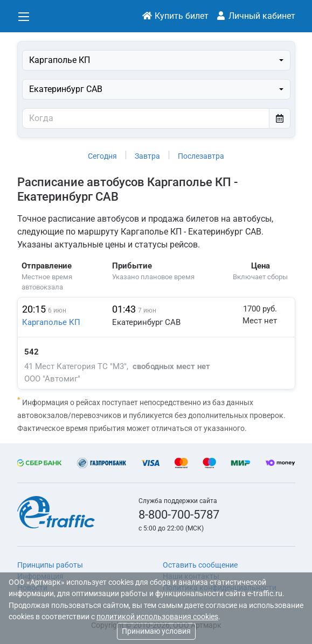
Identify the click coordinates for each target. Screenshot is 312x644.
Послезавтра (201, 156)
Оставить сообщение (200, 565)
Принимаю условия (156, 631)
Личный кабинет (255, 16)
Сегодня (102, 156)
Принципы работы (50, 565)
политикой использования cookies (157, 617)
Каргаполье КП (51, 322)
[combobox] (156, 60)
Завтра (147, 156)
